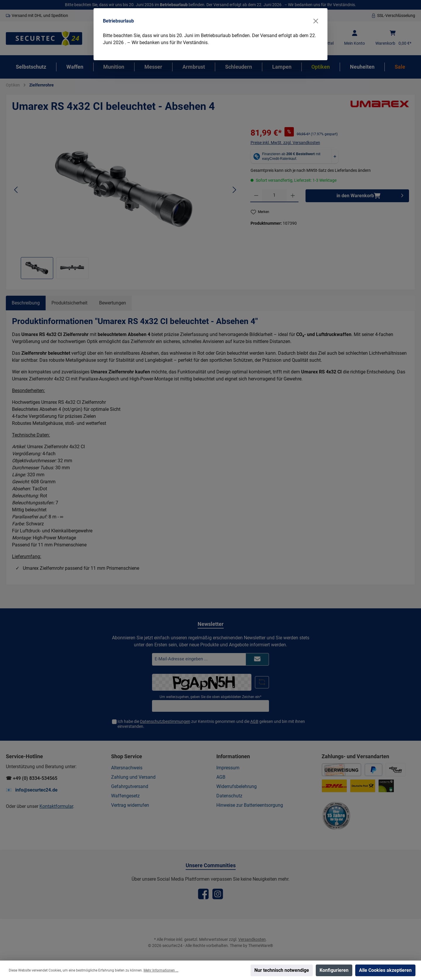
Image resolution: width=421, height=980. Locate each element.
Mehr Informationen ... (161, 970)
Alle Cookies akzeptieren (385, 970)
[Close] (316, 21)
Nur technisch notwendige (282, 970)
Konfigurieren (334, 970)
